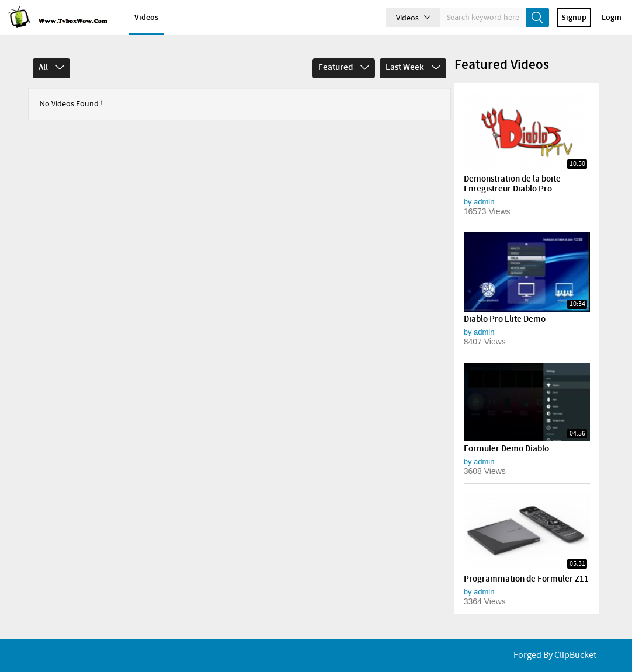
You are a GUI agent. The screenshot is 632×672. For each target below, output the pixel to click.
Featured (344, 68)
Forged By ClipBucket (555, 655)
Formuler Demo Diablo (506, 449)
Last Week (413, 68)
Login (612, 18)
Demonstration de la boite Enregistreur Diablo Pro (512, 184)
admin (484, 202)
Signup (574, 18)
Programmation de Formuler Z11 (526, 579)
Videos (146, 18)
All (51, 68)
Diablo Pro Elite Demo (505, 319)
